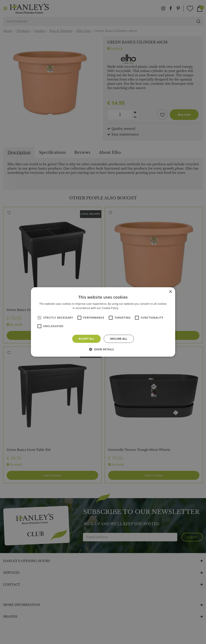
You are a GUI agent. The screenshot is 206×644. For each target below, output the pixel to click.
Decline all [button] (119, 339)
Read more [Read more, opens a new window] (127, 308)
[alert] (103, 322)
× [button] (170, 292)
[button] (103, 349)
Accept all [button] (86, 339)
